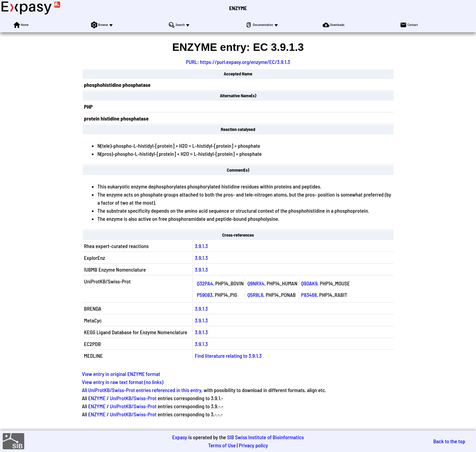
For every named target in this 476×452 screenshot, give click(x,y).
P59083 (205, 295)
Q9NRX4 (256, 283)
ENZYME (238, 8)
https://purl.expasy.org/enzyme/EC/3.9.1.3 (245, 62)
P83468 (309, 295)
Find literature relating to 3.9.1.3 (228, 356)
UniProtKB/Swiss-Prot (133, 398)
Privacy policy (253, 445)
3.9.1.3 (201, 246)
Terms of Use (222, 445)
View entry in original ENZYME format (121, 374)
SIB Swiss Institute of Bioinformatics (265, 437)
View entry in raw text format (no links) (123, 382)
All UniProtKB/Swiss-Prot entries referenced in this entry (142, 390)
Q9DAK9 (309, 283)
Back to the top (449, 441)
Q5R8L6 (255, 295)
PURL (192, 62)
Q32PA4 (205, 283)
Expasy (180, 437)
